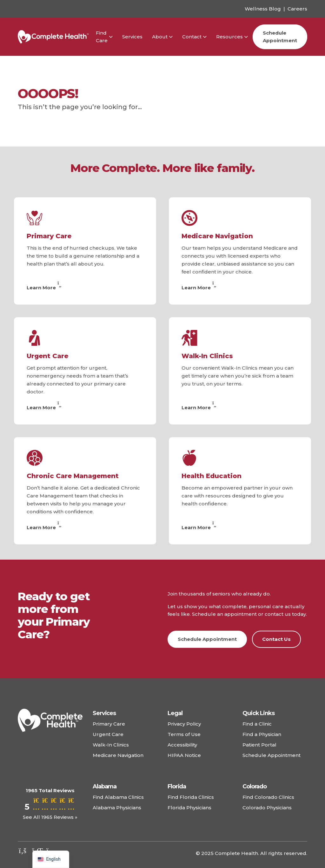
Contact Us (276, 639)
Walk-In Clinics (207, 356)
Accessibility (182, 745)
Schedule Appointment (280, 37)
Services (132, 37)
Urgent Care (47, 356)
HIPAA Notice (184, 755)
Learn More (45, 288)
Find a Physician (262, 734)
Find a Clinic (257, 724)
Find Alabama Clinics (118, 797)
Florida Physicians (189, 808)
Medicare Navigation (217, 236)
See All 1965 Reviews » (50, 817)
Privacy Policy (184, 724)
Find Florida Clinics (191, 797)
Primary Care (49, 236)
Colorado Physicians (267, 808)
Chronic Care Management (73, 476)
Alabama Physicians (117, 808)
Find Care (102, 37)
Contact (192, 37)
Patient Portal (259, 745)
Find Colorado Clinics (268, 797)
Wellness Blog (263, 9)
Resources (229, 37)
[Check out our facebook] (23, 850)
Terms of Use (184, 734)
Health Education (212, 476)
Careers (297, 9)
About (160, 37)
